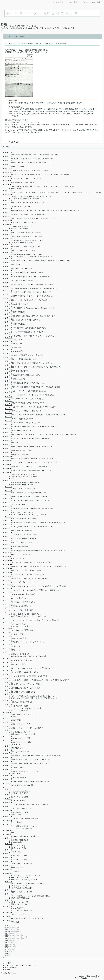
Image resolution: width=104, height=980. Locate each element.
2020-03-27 (9, 249)
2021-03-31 (9, 213)
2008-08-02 (9, 820)
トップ (51, 2)
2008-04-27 (9, 920)
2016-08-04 (9, 342)
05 (10, 926)
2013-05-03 (9, 521)
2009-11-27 (9, 712)
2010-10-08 (9, 670)
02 (9, 928)
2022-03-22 (9, 176)
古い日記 (8, 963)
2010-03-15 (9, 694)
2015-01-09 (9, 405)
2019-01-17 (9, 294)
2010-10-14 (9, 666)
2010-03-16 (9, 690)
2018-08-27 (9, 310)
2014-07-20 (9, 441)
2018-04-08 (9, 314)
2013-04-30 (9, 525)
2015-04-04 (9, 385)
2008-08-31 (9, 807)
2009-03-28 (9, 770)
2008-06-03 (9, 862)
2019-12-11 (9, 267)
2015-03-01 (9, 389)
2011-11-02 (9, 600)
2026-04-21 (9, 153)
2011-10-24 (9, 604)
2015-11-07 (9, 361)
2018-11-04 (9, 302)
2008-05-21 (9, 873)
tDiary (89, 976)
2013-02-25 (9, 541)
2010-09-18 (9, 678)
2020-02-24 (9, 253)
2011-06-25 (9, 632)
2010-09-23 (9, 674)
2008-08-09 (9, 810)
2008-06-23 (9, 850)
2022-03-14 (9, 184)
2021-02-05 (9, 220)
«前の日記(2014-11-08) (64, 2)
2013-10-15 (9, 495)
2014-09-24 (9, 429)
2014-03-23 (9, 472)
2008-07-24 (9, 830)
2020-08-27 (9, 224)
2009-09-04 (9, 746)
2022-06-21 (9, 168)
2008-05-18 (9, 890)
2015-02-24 (9, 393)
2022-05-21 (9, 172)
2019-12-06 (9, 271)
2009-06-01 (9, 762)
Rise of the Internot (11, 967)
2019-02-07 (9, 290)
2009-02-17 (9, 787)
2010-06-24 (9, 682)
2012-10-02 (9, 560)
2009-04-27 (9, 766)
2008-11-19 (9, 799)
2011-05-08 (9, 636)
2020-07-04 (9, 231)
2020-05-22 (9, 245)
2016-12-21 (9, 338)
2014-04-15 (9, 464)
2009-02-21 (9, 780)
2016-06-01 (9, 349)
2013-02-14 (9, 545)
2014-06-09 (9, 452)
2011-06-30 (9, 628)
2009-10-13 (9, 730)
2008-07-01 (9, 838)
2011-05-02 (9, 640)
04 (9, 926)
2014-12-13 (9, 409)
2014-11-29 (11, 37)
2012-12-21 (9, 552)
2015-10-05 (9, 365)
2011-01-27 (9, 652)
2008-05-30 (9, 866)
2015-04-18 (9, 381)
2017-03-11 (9, 334)
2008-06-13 (9, 854)
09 (17, 928)
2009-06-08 (9, 758)
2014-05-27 (9, 460)
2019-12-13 (9, 263)
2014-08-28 (9, 433)
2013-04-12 (9, 529)
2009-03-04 (9, 776)
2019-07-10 (9, 283)
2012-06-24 (9, 576)
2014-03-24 (9, 468)
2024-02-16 (9, 165)
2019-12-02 (9, 275)
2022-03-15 (9, 180)
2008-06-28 (9, 844)
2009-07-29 (9, 750)
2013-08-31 (9, 507)
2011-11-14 (9, 592)
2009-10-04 (9, 740)
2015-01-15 (9, 401)
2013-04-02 (9, 533)
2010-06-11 (9, 686)
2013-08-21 (9, 511)
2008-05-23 (9, 869)
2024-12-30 (9, 157)
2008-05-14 (9, 894)
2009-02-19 (9, 783)
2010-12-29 (9, 658)
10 (17, 926)
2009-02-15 (9, 789)
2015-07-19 (9, 377)
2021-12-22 (9, 201)
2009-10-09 (9, 736)
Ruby (85, 978)
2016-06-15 (9, 346)
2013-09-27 (9, 499)
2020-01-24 (9, 259)
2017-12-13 (9, 318)
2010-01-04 (9, 704)
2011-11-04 (9, 596)
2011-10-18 (9, 608)
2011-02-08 (9, 648)
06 (12, 926)
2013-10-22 (9, 491)
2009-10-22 (9, 722)
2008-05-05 (9, 900)
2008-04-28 (9, 916)
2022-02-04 (9, 194)
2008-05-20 (9, 882)
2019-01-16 (9, 298)
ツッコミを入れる (12, 142)
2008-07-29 (9, 824)
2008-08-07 (9, 817)
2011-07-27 (9, 618)
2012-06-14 (9, 584)
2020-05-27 (9, 239)
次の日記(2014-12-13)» (87, 2)
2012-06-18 (9, 580)
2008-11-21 (9, 795)
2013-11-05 (9, 487)
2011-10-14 (9, 612)
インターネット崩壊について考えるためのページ (23, 965)
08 (15, 926)
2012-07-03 (9, 568)
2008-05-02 (9, 912)
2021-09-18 (9, 205)
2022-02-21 (9, 191)
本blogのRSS (9, 969)
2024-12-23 (9, 161)
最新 (75, 2)
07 (14, 926)
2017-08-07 (9, 326)
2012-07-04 (9, 564)
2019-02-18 (9, 286)
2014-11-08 (9, 417)
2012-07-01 (9, 572)
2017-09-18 (9, 322)
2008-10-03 (9, 803)
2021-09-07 (9, 209)
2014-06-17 (9, 449)
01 (9, 930)
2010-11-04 (9, 662)
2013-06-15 (9, 517)
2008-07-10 (9, 834)
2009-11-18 (9, 718)
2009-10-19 (9, 726)
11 (19, 926)
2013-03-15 (9, 537)
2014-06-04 (9, 456)
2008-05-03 (9, 906)
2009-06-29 (9, 754)
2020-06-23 (9, 235)
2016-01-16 (9, 353)
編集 (99, 2)
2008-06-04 (9, 858)
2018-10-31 (9, 306)
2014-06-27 (9, 445)
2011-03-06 (9, 644)
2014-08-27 (9, 437)
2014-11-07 (9, 421)
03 (10, 928)
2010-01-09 (9, 700)
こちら (22, 120)
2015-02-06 (9, 397)
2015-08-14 (9, 373)
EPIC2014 (4, 24)
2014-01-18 (9, 481)
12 (19, 930)
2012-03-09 (9, 588)
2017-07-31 (9, 330)
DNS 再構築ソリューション (27, 26)
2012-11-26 (9, 556)
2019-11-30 (9, 279)
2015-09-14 (9, 369)
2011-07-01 (9, 622)
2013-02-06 (9, 548)
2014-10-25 (9, 425)
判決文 (31, 52)
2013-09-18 (9, 503)
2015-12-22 (9, 357)
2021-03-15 (9, 216)
